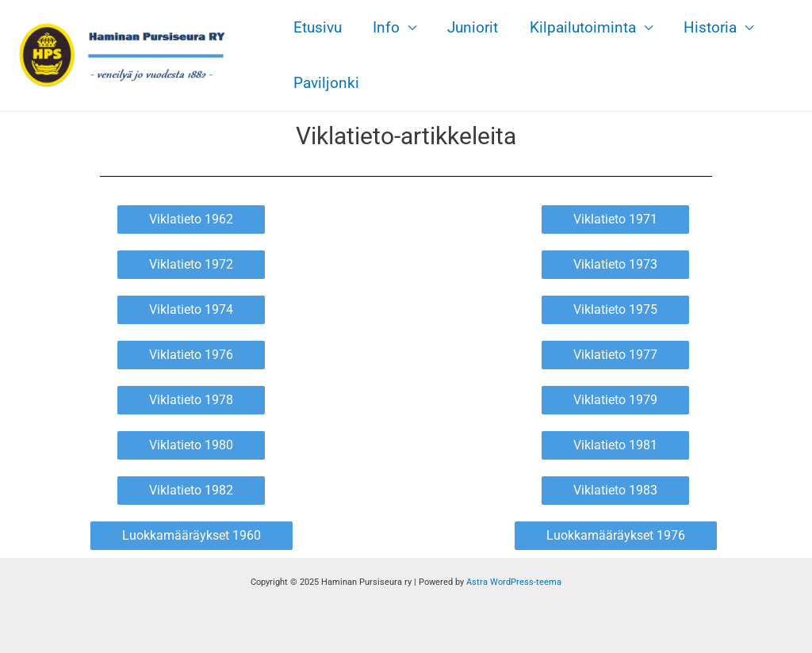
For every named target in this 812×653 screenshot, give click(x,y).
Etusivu (317, 27)
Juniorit (470, 27)
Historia (705, 27)
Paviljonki (326, 83)
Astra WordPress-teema (514, 582)
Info (385, 27)
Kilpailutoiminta (579, 27)
